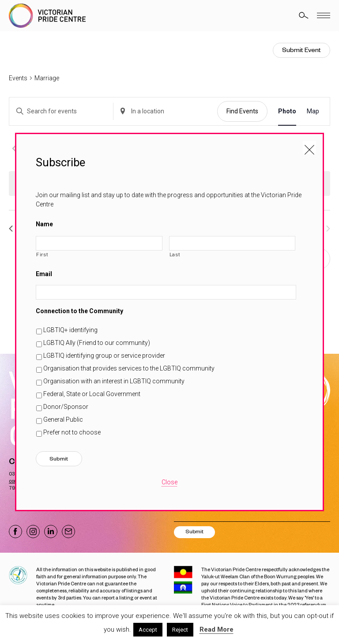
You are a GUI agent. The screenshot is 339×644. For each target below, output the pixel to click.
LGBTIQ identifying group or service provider (104, 356)
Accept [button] (148, 630)
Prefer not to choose (72, 432)
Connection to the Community (79, 311)
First (42, 255)
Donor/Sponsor (66, 407)
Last (175, 255)
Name (44, 224)
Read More (217, 629)
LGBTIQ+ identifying (70, 330)
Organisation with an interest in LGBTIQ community (114, 381)
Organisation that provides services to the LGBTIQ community (129, 368)
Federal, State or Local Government (92, 394)
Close (169, 482)
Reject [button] (180, 630)
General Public (63, 419)
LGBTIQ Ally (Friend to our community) (97, 343)
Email (44, 274)
